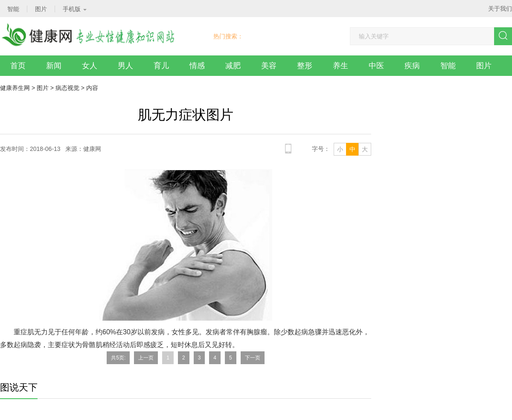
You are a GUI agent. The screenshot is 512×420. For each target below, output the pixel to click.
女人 (90, 66)
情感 (197, 66)
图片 (484, 66)
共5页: (118, 358)
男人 (125, 66)
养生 (340, 66)
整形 (305, 66)
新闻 (54, 66)
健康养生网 (15, 88)
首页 (18, 66)
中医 (376, 66)
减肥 (233, 66)
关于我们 (500, 9)
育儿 (161, 66)
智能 (448, 66)
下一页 (253, 358)
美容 (269, 66)
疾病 (412, 66)
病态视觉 (67, 88)
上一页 (146, 358)
